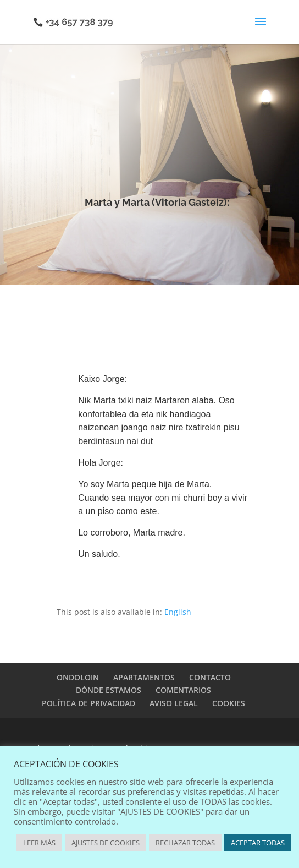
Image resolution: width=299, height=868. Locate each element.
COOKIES (229, 703)
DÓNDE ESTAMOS (109, 690)
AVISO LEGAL (174, 703)
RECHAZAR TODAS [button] (185, 843)
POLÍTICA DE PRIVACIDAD (88, 703)
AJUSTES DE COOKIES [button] (106, 843)
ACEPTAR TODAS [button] (258, 843)
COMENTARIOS (183, 690)
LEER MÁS (39, 843)
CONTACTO (210, 677)
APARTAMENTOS (144, 677)
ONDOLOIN (78, 677)
